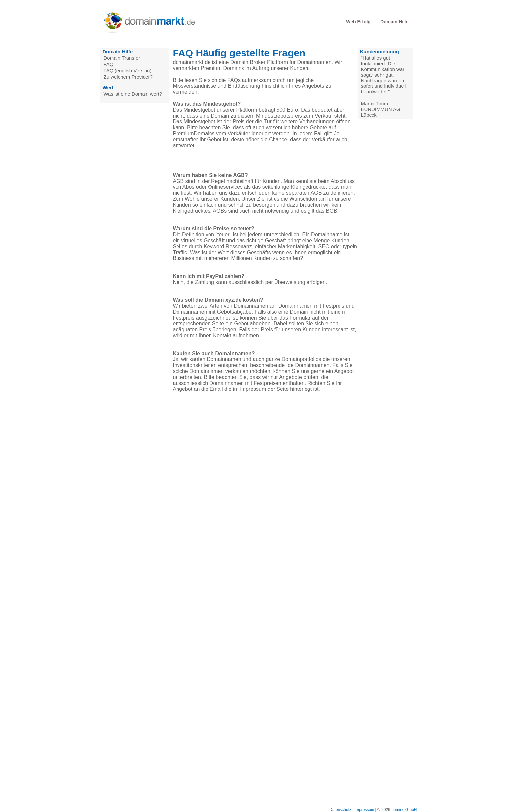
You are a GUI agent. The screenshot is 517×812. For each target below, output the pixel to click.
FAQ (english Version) (128, 70)
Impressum (364, 810)
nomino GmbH (404, 810)
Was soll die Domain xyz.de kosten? (218, 300)
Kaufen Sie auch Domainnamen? (214, 353)
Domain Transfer (122, 58)
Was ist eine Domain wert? (133, 94)
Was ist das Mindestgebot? (207, 104)
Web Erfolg (358, 22)
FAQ (109, 64)
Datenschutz (340, 810)
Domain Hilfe (395, 22)
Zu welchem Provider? (128, 77)
